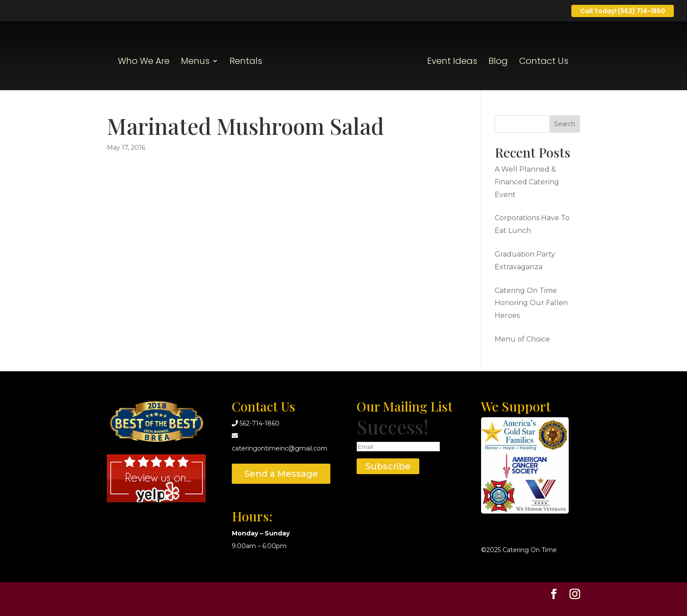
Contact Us (544, 62)
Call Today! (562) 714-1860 (623, 11)
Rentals (246, 62)
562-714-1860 (260, 423)
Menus (195, 62)
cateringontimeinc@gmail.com (280, 448)
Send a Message (281, 474)
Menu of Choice (522, 339)
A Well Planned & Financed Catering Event (527, 182)
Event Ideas (452, 62)
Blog (498, 62)
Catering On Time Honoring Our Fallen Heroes (531, 303)
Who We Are (144, 62)
